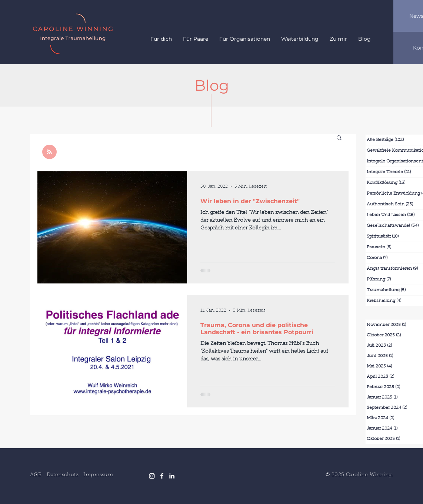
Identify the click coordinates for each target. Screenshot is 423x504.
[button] (339, 138)
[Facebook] (162, 476)
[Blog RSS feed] (49, 152)
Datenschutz (63, 475)
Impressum (98, 475)
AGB (36, 475)
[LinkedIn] (172, 476)
